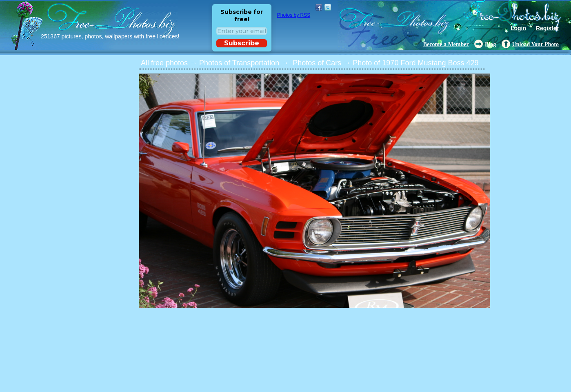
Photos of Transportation (239, 63)
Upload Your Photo (535, 44)
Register (547, 28)
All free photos (164, 63)
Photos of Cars (317, 63)
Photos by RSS (294, 15)
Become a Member (446, 44)
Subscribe (242, 43)
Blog (490, 44)
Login (518, 28)
